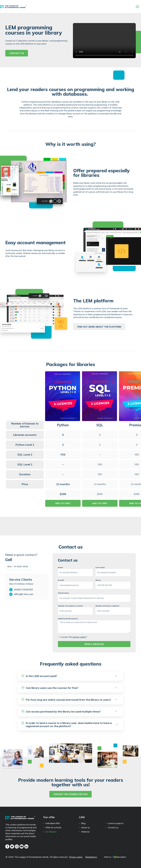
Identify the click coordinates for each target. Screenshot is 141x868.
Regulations (91, 857)
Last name (100, 567)
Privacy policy (76, 857)
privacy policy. (79, 637)
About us (85, 827)
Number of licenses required (107, 606)
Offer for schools (53, 827)
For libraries (51, 832)
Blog (83, 823)
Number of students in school (70, 606)
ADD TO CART (63, 503)
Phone (98, 580)
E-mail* (61, 580)
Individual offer (53, 823)
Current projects (116, 823)
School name (63, 593)
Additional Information (68, 619)
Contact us (113, 827)
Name (60, 567)
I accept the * (74, 637)
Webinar (85, 832)
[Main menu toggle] (137, 7)
